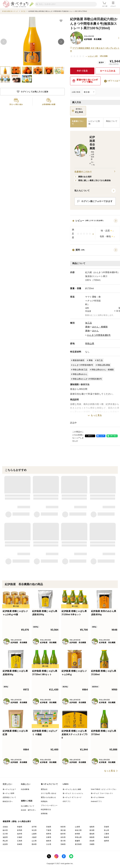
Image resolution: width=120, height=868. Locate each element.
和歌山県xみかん (80, 374)
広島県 (20, 841)
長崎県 (20, 844)
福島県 (92, 827)
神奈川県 (78, 830)
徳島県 (49, 841)
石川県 (5, 834)
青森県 (20, 827)
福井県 (20, 834)
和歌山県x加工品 (80, 370)
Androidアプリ (96, 801)
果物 (87, 327)
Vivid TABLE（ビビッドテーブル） (104, 789)
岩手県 (34, 827)
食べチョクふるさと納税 (72, 789)
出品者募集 (25, 789)
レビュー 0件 (93, 56)
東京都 (63, 830)
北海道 (5, 827)
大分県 (49, 844)
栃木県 (5, 830)
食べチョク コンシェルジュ (73, 793)
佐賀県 (5, 844)
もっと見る (96, 415)
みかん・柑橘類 (100, 327)
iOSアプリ (67, 801)
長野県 (49, 834)
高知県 (92, 841)
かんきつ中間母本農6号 (99, 335)
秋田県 (63, 827)
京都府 (20, 837)
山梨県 (34, 834)
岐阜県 (63, 834)
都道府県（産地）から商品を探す (17, 821)
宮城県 (49, 827)
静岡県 (77, 834)
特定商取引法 (46, 810)
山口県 (34, 841)
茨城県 (106, 827)
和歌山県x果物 (104, 365)
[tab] (95, 123)
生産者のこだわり (95, 172)
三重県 (106, 834)
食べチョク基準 (9, 793)
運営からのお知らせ (48, 797)
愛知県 (92, 834)
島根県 (106, 837)
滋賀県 (5, 837)
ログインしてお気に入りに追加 (32, 92)
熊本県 (34, 844)
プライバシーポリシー (49, 805)
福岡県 (106, 841)
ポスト (90, 436)
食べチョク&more (98, 797)
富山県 (106, 830)
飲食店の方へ (8, 801)
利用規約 (44, 801)
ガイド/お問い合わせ (49, 793)
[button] (95, 230)
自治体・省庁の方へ (28, 810)
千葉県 (49, 830)
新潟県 (92, 830)
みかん (95, 331)
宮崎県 (63, 844)
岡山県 (5, 841)
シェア (102, 436)
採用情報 (44, 814)
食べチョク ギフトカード (72, 797)
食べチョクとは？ (9, 789)
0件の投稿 (104, 56)
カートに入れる (108, 71)
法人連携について (28, 806)
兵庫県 (49, 837)
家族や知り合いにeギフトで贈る (85, 81)
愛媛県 (77, 841)
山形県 (77, 827)
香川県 (63, 841)
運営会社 (44, 789)
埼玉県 (34, 830)
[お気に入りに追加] (61, 21)
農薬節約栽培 (79, 360)
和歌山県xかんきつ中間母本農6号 (87, 379)
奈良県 (63, 837)
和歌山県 (90, 344)
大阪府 (34, 837)
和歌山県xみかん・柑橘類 (103, 370)
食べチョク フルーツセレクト (102, 793)
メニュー (113, 4)
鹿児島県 (78, 844)
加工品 (89, 323)
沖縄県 (92, 844)
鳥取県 (92, 837)
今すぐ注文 (82, 71)
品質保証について (9, 797)
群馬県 (20, 830)
